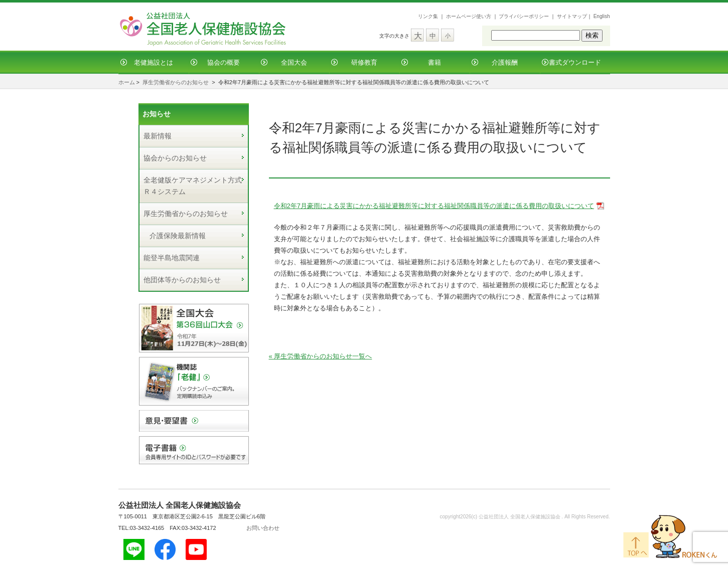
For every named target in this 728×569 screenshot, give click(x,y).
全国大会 (294, 62)
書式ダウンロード (575, 62)
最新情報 (158, 136)
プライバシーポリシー (524, 16)
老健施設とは (154, 62)
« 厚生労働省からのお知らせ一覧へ (321, 356)
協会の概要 (224, 62)
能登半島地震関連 (172, 258)
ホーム (127, 82)
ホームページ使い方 (469, 16)
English (602, 16)
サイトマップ (572, 16)
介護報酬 (505, 62)
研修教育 (364, 62)
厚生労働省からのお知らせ (176, 82)
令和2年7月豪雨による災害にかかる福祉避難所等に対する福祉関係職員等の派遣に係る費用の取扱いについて (434, 206)
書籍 (434, 62)
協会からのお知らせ (175, 158)
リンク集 (428, 16)
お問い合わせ (263, 528)
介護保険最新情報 (178, 236)
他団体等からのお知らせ (182, 280)
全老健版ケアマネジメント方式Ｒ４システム (193, 186)
